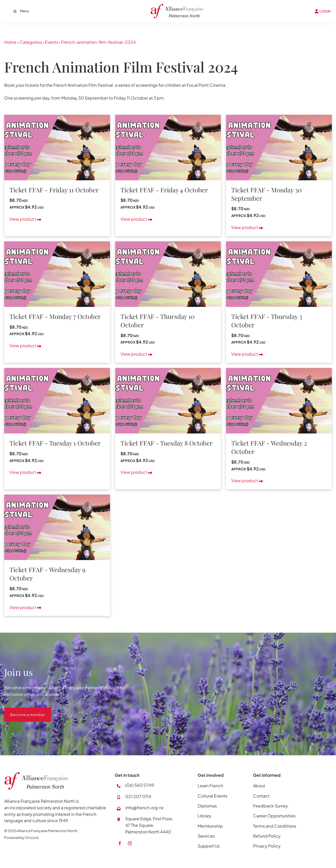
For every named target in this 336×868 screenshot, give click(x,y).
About (259, 786)
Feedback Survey (271, 806)
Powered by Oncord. (22, 837)
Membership (210, 826)
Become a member (22, 711)
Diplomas (207, 806)
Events (52, 42)
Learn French (210, 786)
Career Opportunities (274, 816)
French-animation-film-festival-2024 (98, 42)
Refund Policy (267, 836)
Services (206, 836)
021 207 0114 (138, 796)
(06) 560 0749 (140, 785)
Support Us (209, 846)
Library (204, 816)
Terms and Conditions (275, 826)
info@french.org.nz (144, 808)
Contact (261, 796)
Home (10, 42)
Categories (31, 42)
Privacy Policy (267, 846)
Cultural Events (212, 796)
